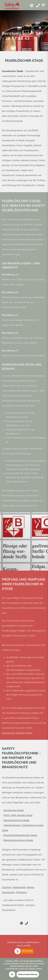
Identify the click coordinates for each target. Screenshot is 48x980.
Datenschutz (16, 942)
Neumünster (8, 892)
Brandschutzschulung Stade (18, 840)
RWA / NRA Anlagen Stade (18, 815)
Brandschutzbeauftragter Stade (20, 835)
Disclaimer (24, 946)
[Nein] (45, 969)
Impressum (32, 942)
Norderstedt (19, 887)
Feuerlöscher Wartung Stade (17, 733)
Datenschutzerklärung (28, 974)
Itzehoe (30, 887)
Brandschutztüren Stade (16, 820)
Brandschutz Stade (14, 810)
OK (12, 974)
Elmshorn (7, 887)
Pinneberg (21, 892)
